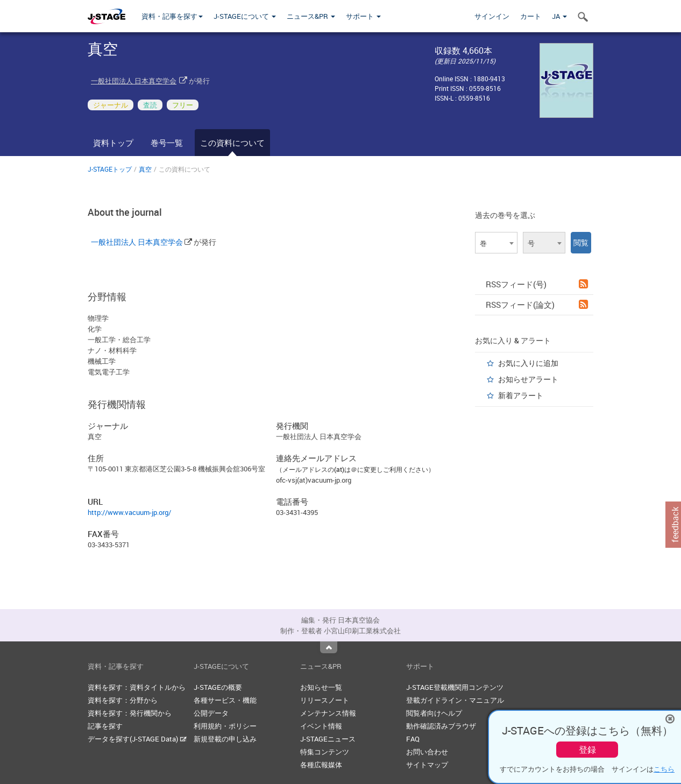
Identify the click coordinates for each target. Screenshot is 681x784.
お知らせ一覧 (321, 687)
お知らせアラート (528, 379)
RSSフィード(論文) (537, 305)
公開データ (211, 713)
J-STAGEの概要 (218, 687)
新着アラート (521, 395)
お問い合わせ (427, 752)
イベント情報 (321, 726)
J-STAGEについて (245, 16)
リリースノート (325, 700)
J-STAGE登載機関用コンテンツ (455, 687)
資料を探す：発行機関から (130, 713)
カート (531, 16)
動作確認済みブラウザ (441, 726)
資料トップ (113, 143)
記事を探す (105, 726)
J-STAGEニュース (328, 739)
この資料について (232, 143)
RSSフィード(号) (537, 284)
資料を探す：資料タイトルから (137, 687)
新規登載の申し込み (225, 739)
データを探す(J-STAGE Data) (137, 739)
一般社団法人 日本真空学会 (134, 81)
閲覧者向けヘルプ (434, 713)
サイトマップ (427, 765)
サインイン (492, 16)
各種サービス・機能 (225, 700)
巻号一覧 (167, 143)
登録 (587, 750)
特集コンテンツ (325, 752)
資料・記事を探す (172, 16)
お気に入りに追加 (528, 363)
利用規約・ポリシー (225, 726)
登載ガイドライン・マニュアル (455, 700)
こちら (664, 769)
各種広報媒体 (321, 765)
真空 (145, 169)
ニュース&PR (311, 16)
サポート (363, 16)
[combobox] (496, 243)
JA (559, 16)
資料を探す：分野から (123, 700)
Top (329, 647)
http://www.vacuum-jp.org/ (129, 512)
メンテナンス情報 (328, 713)
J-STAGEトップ (110, 169)
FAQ (413, 739)
